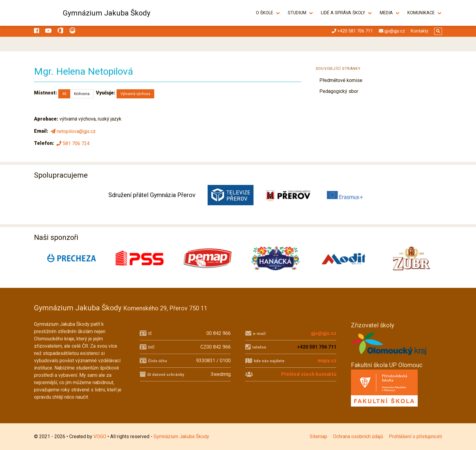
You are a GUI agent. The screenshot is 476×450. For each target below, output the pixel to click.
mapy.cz (327, 361)
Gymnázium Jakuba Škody (107, 13)
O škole (265, 13)
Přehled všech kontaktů (309, 374)
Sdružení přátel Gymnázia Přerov (152, 195)
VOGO (100, 436)
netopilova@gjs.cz (73, 131)
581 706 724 (72, 143)
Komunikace (421, 13)
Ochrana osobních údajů (358, 436)
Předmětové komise (341, 80)
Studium (297, 13)
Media (386, 13)
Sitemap (318, 436)
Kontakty (420, 31)
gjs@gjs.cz (324, 333)
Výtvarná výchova (135, 94)
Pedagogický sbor (339, 91)
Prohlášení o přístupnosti (415, 436)
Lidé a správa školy (343, 13)
